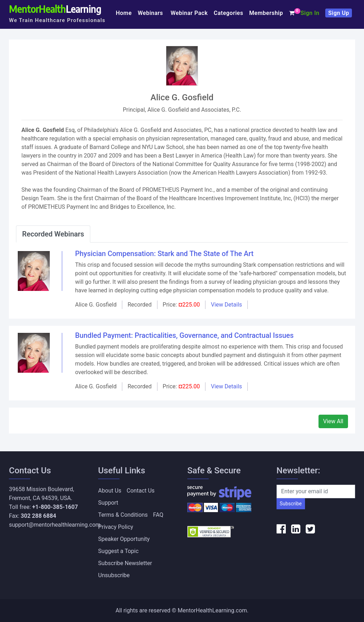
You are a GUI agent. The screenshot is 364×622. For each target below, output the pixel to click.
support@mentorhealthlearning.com (55, 525)
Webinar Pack (189, 13)
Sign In (310, 13)
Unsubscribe (114, 575)
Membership (266, 13)
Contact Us (141, 491)
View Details (226, 305)
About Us (110, 491)
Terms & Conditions (123, 515)
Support (108, 503)
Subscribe (291, 504)
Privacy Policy (116, 527)
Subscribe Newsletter (125, 563)
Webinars (151, 13)
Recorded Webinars (53, 234)
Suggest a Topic (118, 551)
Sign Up (339, 13)
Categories (228, 13)
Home (124, 13)
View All (333, 421)
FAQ (158, 515)
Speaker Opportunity (124, 539)
